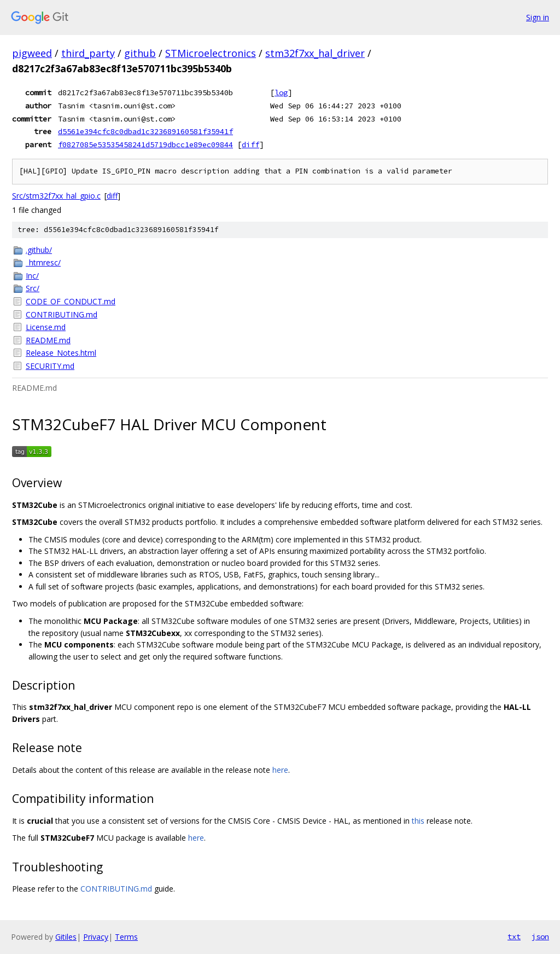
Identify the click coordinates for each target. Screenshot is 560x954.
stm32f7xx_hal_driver (315, 53)
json (540, 936)
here (280, 770)
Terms (126, 937)
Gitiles (66, 937)
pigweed (32, 53)
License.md (46, 327)
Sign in (538, 17)
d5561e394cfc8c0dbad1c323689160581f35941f (145, 131)
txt (514, 936)
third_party (88, 53)
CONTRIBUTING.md (62, 314)
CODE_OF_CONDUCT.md (71, 301)
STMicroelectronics (211, 53)
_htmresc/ (43, 262)
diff (250, 144)
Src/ (33, 288)
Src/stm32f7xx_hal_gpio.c (56, 196)
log (281, 92)
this (418, 821)
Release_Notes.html (61, 353)
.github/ (39, 250)
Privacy (96, 937)
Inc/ (32, 276)
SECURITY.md (50, 366)
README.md (48, 340)
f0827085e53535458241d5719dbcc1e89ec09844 (145, 144)
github (140, 53)
